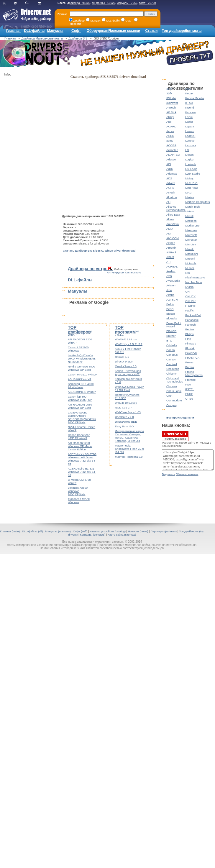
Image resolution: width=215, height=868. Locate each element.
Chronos (172, 386)
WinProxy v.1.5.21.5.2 (129, 344)
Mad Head (192, 188)
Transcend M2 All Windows (79, 501)
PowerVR (191, 353)
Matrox (189, 211)
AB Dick (171, 112)
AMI (169, 233)
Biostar (171, 314)
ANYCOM (173, 238)
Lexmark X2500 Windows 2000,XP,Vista (78, 491)
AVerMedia (173, 281)
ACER (170, 136)
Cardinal (172, 364)
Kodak (189, 93)
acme (170, 141)
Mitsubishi (192, 254)
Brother (171, 336)
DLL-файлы (34, 31)
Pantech (190, 325)
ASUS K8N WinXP (79, 379)
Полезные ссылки (124, 31)
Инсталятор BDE (126, 422)
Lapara (190, 126)
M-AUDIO (191, 183)
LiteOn (189, 155)
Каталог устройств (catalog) (108, 531)
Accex (170, 131)
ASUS (170, 257)
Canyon (171, 359)
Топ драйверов (175, 31)
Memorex (191, 230)
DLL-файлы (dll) (33, 531)
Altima (170, 219)
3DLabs (171, 98)
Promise (190, 380)
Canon (170, 350)
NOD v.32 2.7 (123, 407)
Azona (170, 295)
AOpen (171, 243)
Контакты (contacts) (93, 535)
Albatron (172, 197)
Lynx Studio (193, 174)
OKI (188, 292)
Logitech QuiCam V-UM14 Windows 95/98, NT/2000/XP (82, 358)
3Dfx (169, 93)
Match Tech (192, 207)
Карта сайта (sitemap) (122, 535)
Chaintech (173, 369)
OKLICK (190, 296)
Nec (188, 273)
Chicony (171, 374)
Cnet (169, 396)
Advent (171, 183)
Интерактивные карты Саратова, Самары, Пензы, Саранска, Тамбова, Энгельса (129, 436)
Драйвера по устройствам (95, 269)
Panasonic (192, 320)
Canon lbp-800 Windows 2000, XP (80, 398)
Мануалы (55, 31)
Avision (171, 285)
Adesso (171, 159)
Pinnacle (191, 343)
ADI (169, 164)
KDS (188, 89)
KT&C (189, 103)
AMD (169, 229)
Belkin (170, 304)
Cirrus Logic (174, 391)
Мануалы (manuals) (58, 531)
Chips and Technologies (175, 380)
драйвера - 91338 (79, 3)
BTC (169, 341)
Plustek (190, 348)
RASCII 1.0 (122, 357)
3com (170, 89)
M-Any (189, 178)
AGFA (170, 188)
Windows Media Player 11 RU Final (129, 388)
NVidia (189, 287)
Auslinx (171, 271)
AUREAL (172, 266)
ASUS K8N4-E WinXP (82, 392)
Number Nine (194, 282)
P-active (190, 306)
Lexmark (191, 145)
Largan (190, 131)
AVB (169, 276)
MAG (188, 192)
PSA (188, 384)
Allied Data (173, 215)
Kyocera (190, 112)
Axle (169, 290)
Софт (76, 31)
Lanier (189, 122)
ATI (168, 262)
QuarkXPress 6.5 (126, 366)
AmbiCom (173, 224)
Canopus (172, 355)
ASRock (171, 252)
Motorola (191, 263)
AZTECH (172, 300)
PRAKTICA (192, 358)
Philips (189, 334)
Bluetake (172, 318)
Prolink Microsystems (194, 373)
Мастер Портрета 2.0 (129, 457)
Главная (13, 31)
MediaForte (192, 225)
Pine (188, 339)
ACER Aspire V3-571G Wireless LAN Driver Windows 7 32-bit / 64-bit (82, 459)
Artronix (171, 248)
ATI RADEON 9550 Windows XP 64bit (80, 406)
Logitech (191, 164)
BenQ (170, 309)
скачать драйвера (175, 436)
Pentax (190, 329)
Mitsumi (190, 259)
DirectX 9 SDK (124, 361)
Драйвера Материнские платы (42, 38)
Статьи (151, 31)
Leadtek (190, 136)
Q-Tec (189, 399)
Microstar (191, 240)
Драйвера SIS (78, 38)
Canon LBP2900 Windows (78, 349)
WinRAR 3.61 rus (126, 339)
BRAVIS (171, 331)
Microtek (191, 244)
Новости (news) (138, 531)
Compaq (172, 405)
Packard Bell (193, 315)
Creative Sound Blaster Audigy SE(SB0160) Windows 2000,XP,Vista (82, 417)
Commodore (174, 400)
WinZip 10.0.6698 (126, 403)
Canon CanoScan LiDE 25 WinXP (79, 437)
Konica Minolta (195, 98)
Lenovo (190, 141)
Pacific (189, 310)
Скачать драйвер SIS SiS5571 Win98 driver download (99, 251)
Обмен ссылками (187, 474)
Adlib (169, 169)
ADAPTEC (173, 155)
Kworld (189, 108)
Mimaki (190, 249)
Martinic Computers (197, 202)
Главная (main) (10, 531)
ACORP (171, 145)
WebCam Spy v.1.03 (128, 412)
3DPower (172, 103)
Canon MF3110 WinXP (82, 374)
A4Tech (171, 108)
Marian (189, 197)
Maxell (189, 216)
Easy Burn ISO (124, 426)
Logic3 (189, 159)
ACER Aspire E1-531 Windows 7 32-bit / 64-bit (82, 472)
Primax (190, 367)
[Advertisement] (27, 167)
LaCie (189, 117)
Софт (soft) (80, 531)
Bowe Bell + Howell (174, 325)
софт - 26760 (147, 3)
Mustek (190, 268)
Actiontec (172, 150)
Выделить (168, 474)
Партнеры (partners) (164, 531)
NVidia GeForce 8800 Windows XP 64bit (81, 368)
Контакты (193, 31)
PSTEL (190, 389)
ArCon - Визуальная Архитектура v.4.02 (128, 373)
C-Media (172, 345)
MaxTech (191, 221)
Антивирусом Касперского (124, 272)
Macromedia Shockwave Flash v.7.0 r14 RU (129, 449)
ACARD (171, 126)
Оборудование (100, 31)
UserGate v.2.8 (124, 417)
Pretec (189, 362)
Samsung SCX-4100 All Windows (81, 385)
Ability (170, 117)
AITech (171, 192)
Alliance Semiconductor (176, 208)
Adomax (171, 174)
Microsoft (191, 235)
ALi (168, 202)
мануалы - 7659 (127, 3)
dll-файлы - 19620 (103, 3)
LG (187, 150)
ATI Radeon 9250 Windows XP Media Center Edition (80, 446)
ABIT (169, 122)
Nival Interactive (195, 277)
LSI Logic (191, 169)
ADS (169, 178)
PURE (189, 394)
